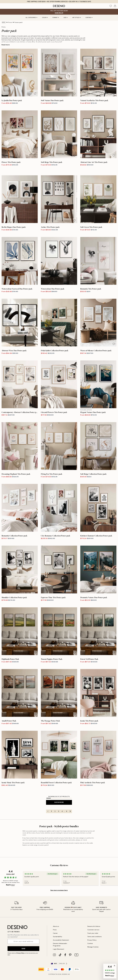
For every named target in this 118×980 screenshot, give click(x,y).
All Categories (31, 17)
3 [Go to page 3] (59, 811)
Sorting (89, 17)
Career (55, 933)
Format (56, 17)
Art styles (77, 17)
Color (45, 17)
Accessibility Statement (61, 940)
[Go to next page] (70, 811)
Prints (10, 22)
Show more (59, 802)
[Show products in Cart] (115, 6)
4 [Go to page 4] (62, 811)
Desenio (65, 974)
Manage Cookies (93, 947)
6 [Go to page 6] (67, 811)
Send (23, 949)
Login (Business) (59, 949)
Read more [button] (6, 45)
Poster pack (18, 22)
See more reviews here (59, 890)
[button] (110, 971)
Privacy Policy (20, 953)
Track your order (93, 933)
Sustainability (58, 937)
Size (66, 17)
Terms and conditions (95, 937)
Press (55, 930)
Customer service (93, 930)
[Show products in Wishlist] (111, 6)
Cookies (90, 943)
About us (56, 926)
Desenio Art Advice (94, 926)
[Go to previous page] (48, 811)
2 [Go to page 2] (55, 811)
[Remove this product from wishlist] (35, 94)
